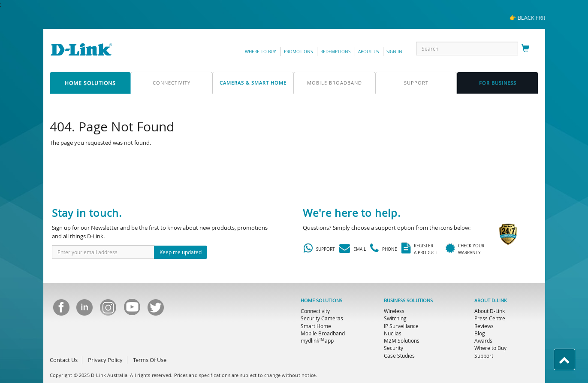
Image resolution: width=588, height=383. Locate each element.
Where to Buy (261, 52)
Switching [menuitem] (395, 318)
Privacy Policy (105, 360)
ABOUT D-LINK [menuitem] (491, 301)
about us (368, 52)
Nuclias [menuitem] (393, 333)
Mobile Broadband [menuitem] (323, 333)
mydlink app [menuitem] (317, 340)
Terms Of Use (150, 360)
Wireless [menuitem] (394, 311)
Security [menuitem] (394, 348)
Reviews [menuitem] (484, 326)
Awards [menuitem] (483, 340)
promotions (298, 52)
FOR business (498, 83)
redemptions (335, 52)
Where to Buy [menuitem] (490, 348)
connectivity (172, 83)
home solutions (90, 83)
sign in (394, 52)
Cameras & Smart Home (253, 83)
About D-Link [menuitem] (490, 311)
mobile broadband (335, 83)
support (416, 83)
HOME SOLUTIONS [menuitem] (321, 301)
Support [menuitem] (484, 356)
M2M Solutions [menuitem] (402, 340)
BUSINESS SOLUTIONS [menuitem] (408, 301)
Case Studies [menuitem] (399, 356)
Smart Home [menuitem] (316, 326)
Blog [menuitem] (480, 333)
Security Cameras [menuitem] (322, 318)
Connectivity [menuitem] (315, 311)
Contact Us (64, 360)
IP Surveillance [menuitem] (401, 326)
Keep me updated (181, 252)
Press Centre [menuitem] (490, 318)
